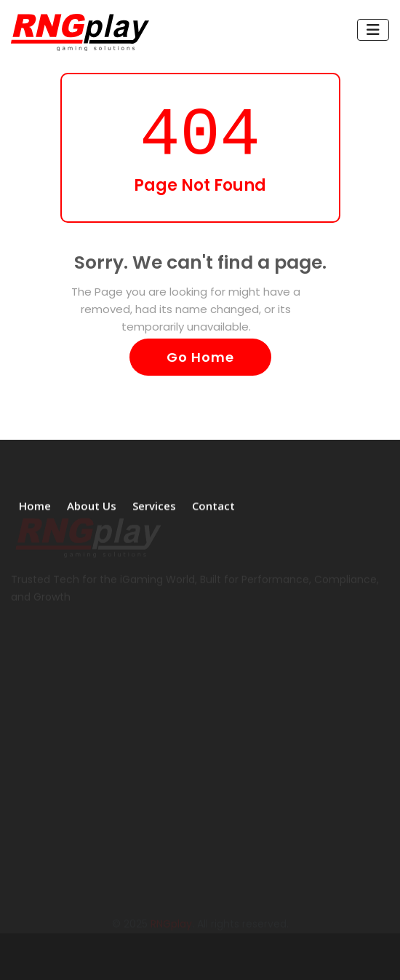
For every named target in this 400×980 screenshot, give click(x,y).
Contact (213, 505)
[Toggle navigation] (373, 30)
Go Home (200, 357)
